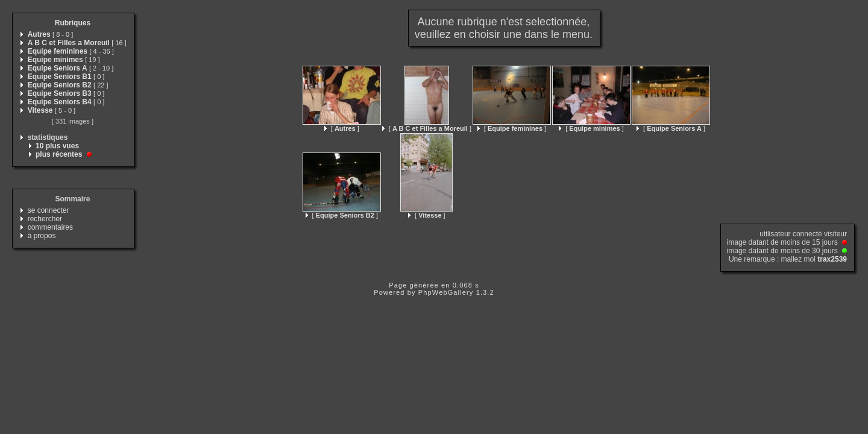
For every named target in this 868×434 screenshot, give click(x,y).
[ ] (342, 128)
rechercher (45, 219)
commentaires (50, 227)
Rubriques (73, 23)
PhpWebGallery (446, 292)
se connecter (49, 210)
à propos (42, 236)
